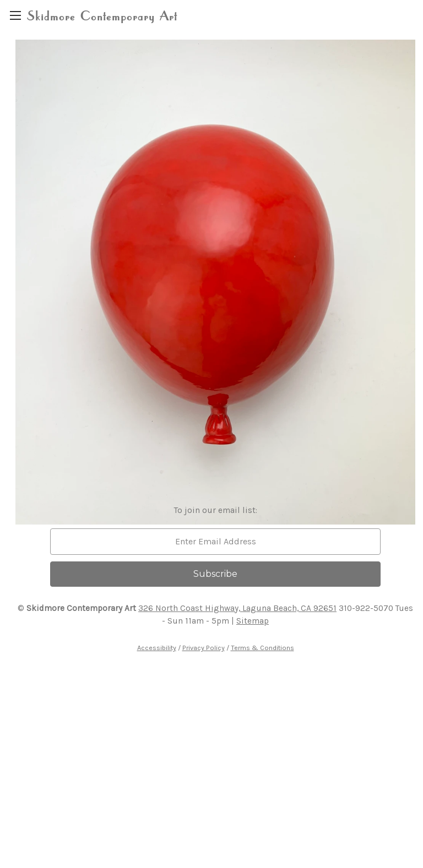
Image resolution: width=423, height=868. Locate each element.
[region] (15, 15)
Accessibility (157, 648)
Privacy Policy (204, 648)
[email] (215, 542)
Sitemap (253, 621)
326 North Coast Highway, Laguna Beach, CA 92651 (237, 608)
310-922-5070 (366, 608)
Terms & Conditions (262, 648)
